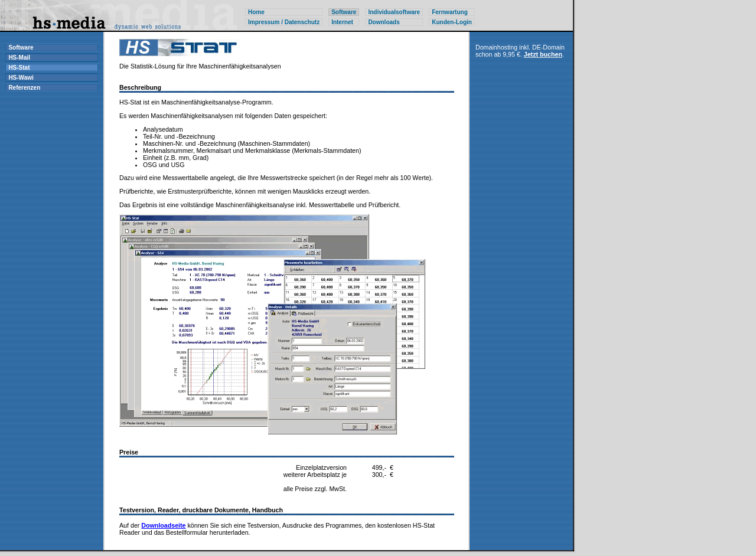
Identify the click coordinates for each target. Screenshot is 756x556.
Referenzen (24, 88)
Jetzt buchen (543, 54)
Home (256, 12)
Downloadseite (163, 525)
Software (21, 48)
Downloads (384, 22)
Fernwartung (450, 12)
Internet (342, 22)
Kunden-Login (452, 22)
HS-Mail (19, 58)
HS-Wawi (21, 78)
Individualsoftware (394, 12)
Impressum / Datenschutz (284, 22)
